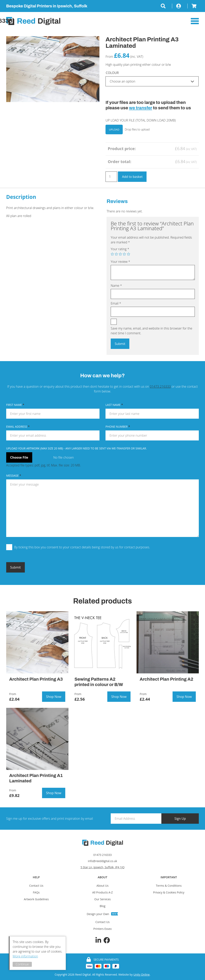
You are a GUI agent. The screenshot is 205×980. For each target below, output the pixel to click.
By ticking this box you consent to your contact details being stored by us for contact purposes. (82, 547)
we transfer (141, 108)
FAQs (36, 892)
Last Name (114, 405)
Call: (157, 21)
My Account (180, 6)
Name (116, 286)
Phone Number (118, 427)
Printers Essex (102, 929)
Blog (103, 906)
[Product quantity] (111, 177)
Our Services (102, 899)
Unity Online (141, 975)
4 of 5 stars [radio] (124, 254)
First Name (15, 405)
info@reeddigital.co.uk (102, 861)
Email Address (18, 427)
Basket (193, 6)
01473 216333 (160, 386)
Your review (120, 262)
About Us (102, 886)
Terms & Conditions (169, 886)
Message (14, 475)
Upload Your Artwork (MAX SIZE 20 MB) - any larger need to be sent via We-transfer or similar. (76, 448)
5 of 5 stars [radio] (129, 254)
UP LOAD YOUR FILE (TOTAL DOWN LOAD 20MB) (141, 120)
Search (166, 6)
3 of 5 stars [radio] (120, 254)
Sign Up (183, 818)
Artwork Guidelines (36, 899)
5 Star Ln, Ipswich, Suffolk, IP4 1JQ (102, 867)
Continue (23, 964)
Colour (112, 73)
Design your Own (98, 914)
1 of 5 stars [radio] (112, 254)
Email (116, 303)
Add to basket (132, 177)
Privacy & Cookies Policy (169, 892)
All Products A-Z (103, 892)
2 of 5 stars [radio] (116, 254)
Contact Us (36, 886)
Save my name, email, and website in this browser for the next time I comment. (151, 331)
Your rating (120, 249)
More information (26, 956)
